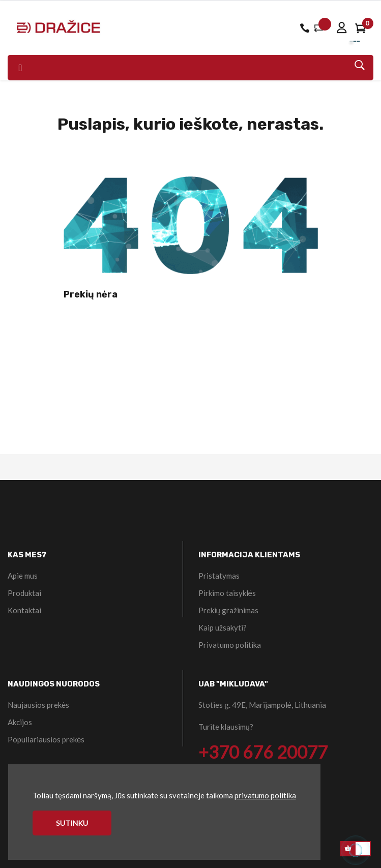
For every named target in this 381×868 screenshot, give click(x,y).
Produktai (24, 593)
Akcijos (20, 722)
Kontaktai (24, 610)
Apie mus (23, 576)
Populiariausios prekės (46, 739)
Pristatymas (219, 576)
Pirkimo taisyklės (227, 593)
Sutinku (72, 823)
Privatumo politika (230, 645)
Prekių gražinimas (228, 610)
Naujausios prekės (38, 705)
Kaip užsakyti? (223, 627)
